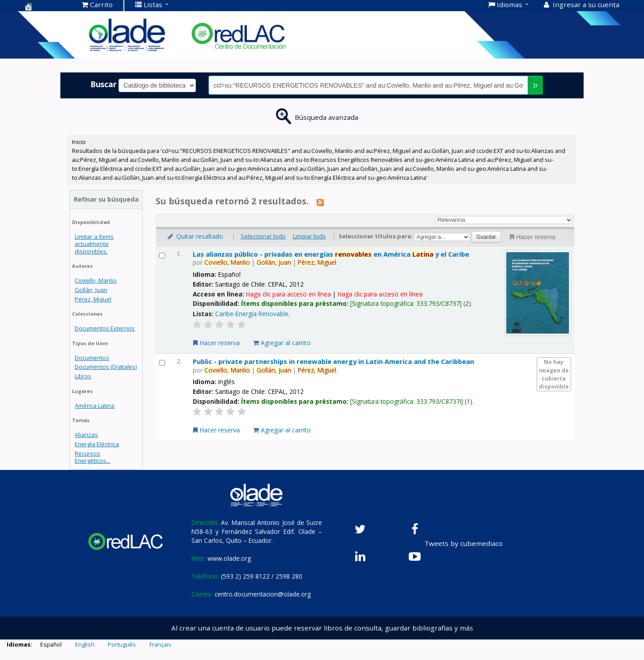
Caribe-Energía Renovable (252, 314)
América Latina (95, 406)
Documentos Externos (105, 328)
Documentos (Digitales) (106, 367)
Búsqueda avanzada (326, 117)
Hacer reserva (532, 237)
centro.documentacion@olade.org (263, 594)
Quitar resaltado (195, 236)
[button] (97, 4)
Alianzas (86, 435)
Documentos (92, 358)
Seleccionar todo (263, 236)
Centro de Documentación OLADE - (47, 6)
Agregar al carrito (282, 343)
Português (122, 644)
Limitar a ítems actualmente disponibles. (94, 244)
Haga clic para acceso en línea (288, 294)
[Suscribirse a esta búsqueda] (320, 202)
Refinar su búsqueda (106, 199)
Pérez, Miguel (93, 299)
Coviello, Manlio (96, 280)
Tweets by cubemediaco (464, 543)
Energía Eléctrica (97, 444)
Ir (536, 85)
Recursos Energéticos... (93, 457)
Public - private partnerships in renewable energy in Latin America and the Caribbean (333, 361)
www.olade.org (229, 558)
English (85, 644)
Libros (83, 376)
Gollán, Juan (91, 290)
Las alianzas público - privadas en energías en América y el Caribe (331, 254)
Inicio (79, 142)
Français (160, 644)
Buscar (104, 84)
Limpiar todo (309, 236)
